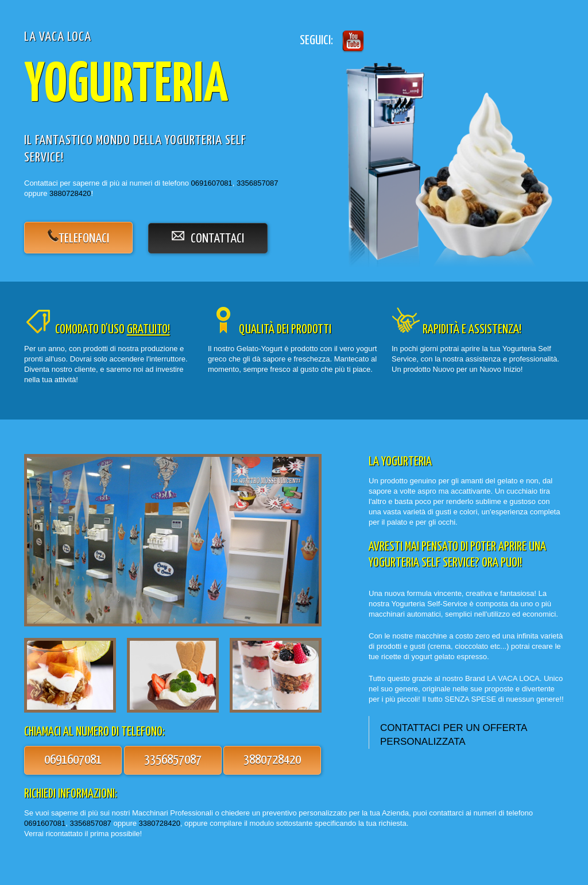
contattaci (208, 238)
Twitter (351, 41)
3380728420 (160, 823)
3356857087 (257, 183)
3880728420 (70, 193)
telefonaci (84, 239)
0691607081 (212, 183)
